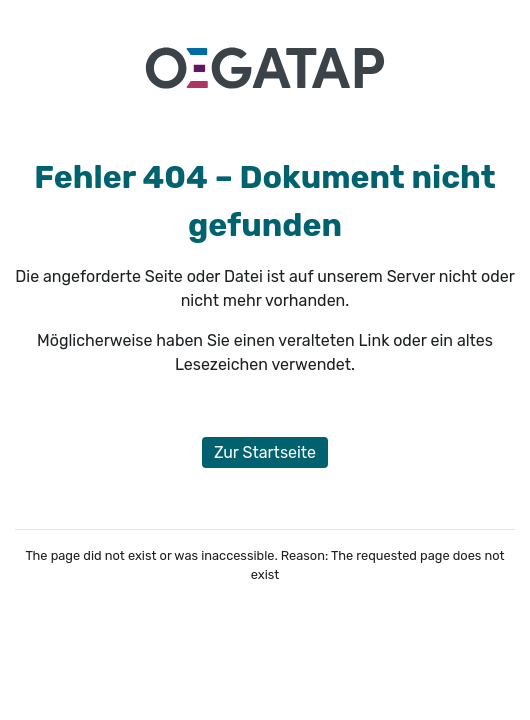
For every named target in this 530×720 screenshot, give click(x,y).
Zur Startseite (265, 452)
